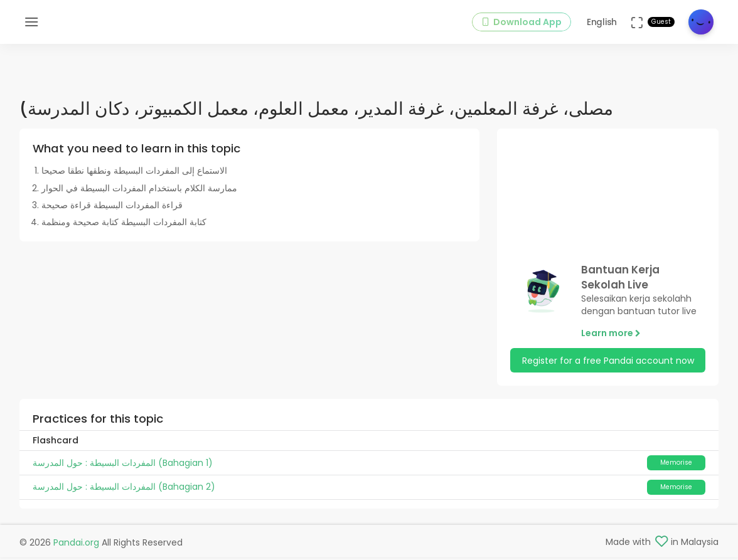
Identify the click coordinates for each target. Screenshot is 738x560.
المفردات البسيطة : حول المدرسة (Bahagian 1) (123, 468)
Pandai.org (76, 544)
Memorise (676, 468)
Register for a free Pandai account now (608, 366)
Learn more (611, 339)
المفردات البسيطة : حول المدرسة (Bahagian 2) (124, 493)
